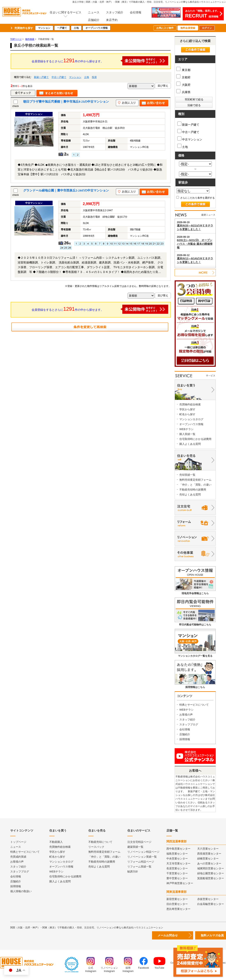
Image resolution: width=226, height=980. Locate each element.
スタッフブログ (189, 724)
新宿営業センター (177, 899)
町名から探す (187, 414)
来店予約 (112, 20)
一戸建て (62, 28)
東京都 (183, 70)
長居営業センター (177, 868)
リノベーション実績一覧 (142, 857)
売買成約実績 (18, 857)
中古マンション (190, 139)
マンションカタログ (191, 419)
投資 (94, 77)
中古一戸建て (59, 77)
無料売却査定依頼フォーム (195, 480)
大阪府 (183, 85)
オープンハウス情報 (97, 28)
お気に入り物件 (165, 28)
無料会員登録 (188, 28)
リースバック (96, 847)
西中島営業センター (178, 849)
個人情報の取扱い (21, 891)
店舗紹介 (94, 20)
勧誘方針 (133, 872)
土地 (76, 28)
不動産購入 (56, 842)
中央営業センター (177, 859)
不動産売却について (100, 842)
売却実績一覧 (187, 475)
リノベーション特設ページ (143, 852)
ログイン (207, 28)
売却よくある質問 (190, 495)
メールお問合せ (168, 935)
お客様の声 (186, 715)
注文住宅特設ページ (139, 842)
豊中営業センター (177, 878)
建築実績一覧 (135, 847)
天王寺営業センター (178, 863)
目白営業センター (177, 904)
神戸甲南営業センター (180, 883)
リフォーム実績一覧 (139, 867)
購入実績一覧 (187, 434)
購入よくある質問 (190, 444)
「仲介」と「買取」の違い (195, 485)
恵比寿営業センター (178, 909)
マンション (44, 28)
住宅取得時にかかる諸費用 (195, 439)
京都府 (183, 77)
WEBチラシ (186, 429)
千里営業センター (177, 873)
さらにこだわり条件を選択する (195, 198)
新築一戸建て (41, 77)
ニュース (94, 12)
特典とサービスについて (194, 705)
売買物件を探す (24, 28)
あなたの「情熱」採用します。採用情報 (202, 14)
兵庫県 (183, 92)
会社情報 (136, 12)
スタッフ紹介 (115, 12)
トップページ (18, 842)
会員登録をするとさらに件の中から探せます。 (100, 61)
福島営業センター (177, 854)
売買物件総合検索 (190, 404)
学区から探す (187, 409)
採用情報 (185, 739)
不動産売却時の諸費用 (193, 490)
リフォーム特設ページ (141, 862)
